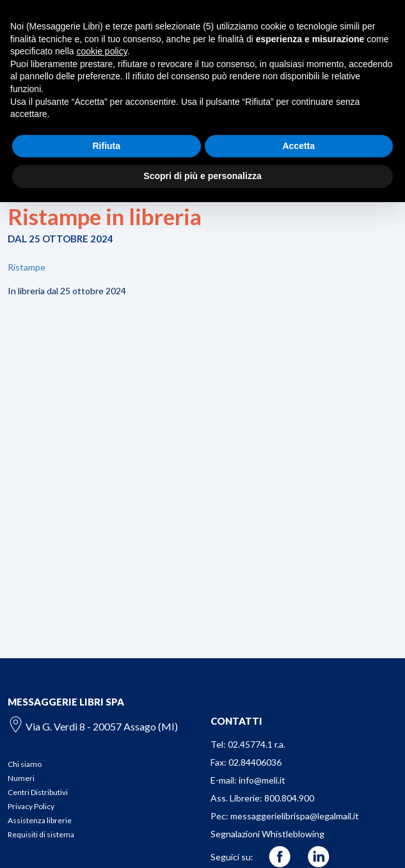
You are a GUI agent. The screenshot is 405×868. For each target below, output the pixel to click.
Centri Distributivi (38, 792)
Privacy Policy (31, 806)
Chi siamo (25, 764)
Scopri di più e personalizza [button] (202, 176)
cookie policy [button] (102, 51)
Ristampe (27, 267)
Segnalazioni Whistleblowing (267, 834)
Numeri (21, 778)
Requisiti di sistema (41, 834)
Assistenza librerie (40, 820)
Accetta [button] (298, 146)
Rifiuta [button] (106, 146)
